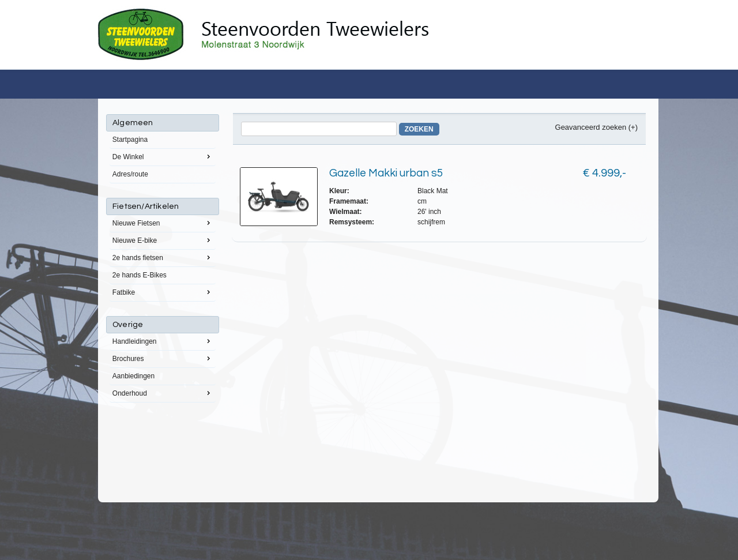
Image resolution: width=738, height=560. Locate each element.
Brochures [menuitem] (163, 358)
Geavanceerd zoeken (591, 127)
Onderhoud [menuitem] (163, 393)
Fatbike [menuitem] (163, 292)
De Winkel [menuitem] (163, 156)
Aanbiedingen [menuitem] (133, 376)
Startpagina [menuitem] (130, 140)
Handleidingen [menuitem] (163, 341)
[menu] (163, 258)
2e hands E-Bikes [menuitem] (140, 275)
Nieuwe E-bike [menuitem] (163, 240)
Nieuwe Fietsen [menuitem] (163, 223)
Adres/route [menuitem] (130, 174)
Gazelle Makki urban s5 (386, 173)
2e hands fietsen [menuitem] (163, 257)
